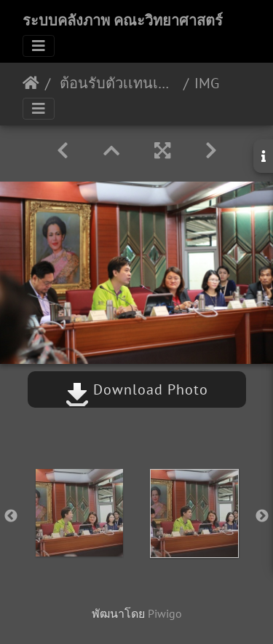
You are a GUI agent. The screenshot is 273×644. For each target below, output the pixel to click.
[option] (79, 513)
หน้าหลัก (31, 83)
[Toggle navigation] (39, 46)
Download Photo (137, 389)
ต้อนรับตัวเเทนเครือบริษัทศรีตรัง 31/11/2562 (117, 83)
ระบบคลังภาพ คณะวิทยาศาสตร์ (123, 20)
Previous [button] (11, 516)
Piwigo (165, 613)
